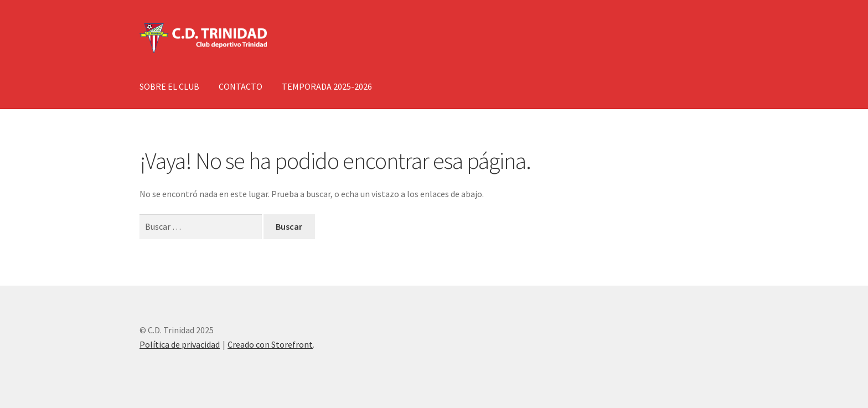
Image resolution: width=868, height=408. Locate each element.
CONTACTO (241, 86)
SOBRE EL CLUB (169, 86)
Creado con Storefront (270, 344)
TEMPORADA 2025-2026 (327, 86)
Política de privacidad (180, 344)
